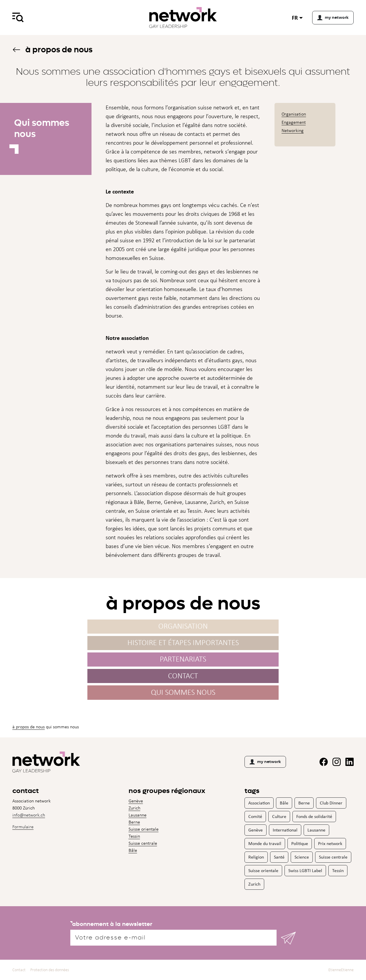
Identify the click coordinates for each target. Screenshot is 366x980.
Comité (255, 816)
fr (295, 17)
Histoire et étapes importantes (183, 645)
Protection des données (50, 970)
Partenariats (183, 661)
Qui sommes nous (183, 694)
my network (265, 762)
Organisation (294, 114)
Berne (134, 822)
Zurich (134, 808)
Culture (279, 816)
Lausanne (138, 815)
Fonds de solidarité (314, 816)
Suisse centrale (143, 843)
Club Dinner (331, 803)
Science (302, 857)
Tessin (134, 836)
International (285, 830)
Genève (136, 801)
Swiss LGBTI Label (305, 870)
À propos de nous (52, 50)
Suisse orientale (144, 829)
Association (259, 803)
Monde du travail (265, 843)
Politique (300, 843)
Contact (183, 678)
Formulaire (23, 827)
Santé (279, 857)
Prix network (330, 843)
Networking (293, 130)
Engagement (294, 122)
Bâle (133, 850)
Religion (256, 857)
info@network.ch (29, 815)
